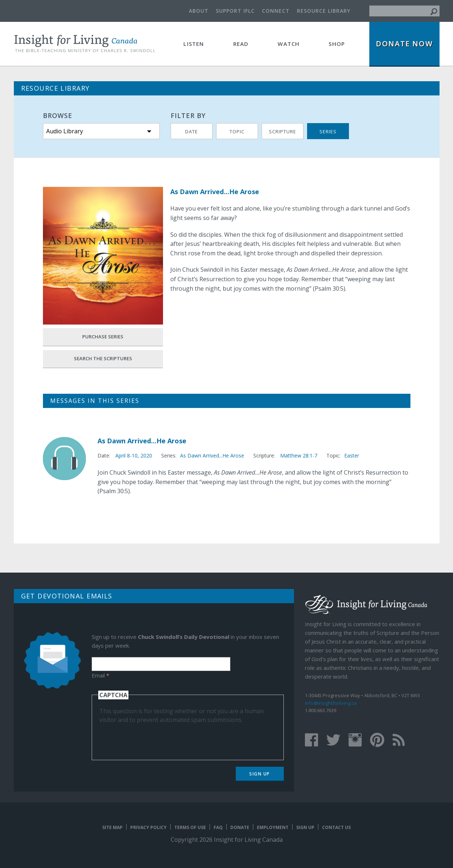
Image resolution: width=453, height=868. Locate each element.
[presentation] (155, 738)
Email (100, 675)
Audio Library (65, 131)
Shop (337, 44)
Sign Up (260, 774)
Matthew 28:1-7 (299, 455)
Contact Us (336, 827)
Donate (240, 827)
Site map (112, 827)
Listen (194, 44)
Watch (289, 44)
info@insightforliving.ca (331, 703)
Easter (352, 455)
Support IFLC (235, 11)
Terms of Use (190, 827)
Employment (273, 827)
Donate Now (404, 44)
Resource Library (324, 11)
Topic (237, 131)
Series (328, 131)
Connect (276, 11)
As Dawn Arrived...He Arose (142, 441)
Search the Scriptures (103, 358)
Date (192, 131)
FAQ (218, 827)
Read (241, 44)
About (199, 11)
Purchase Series (103, 337)
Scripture (283, 131)
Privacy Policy (148, 827)
